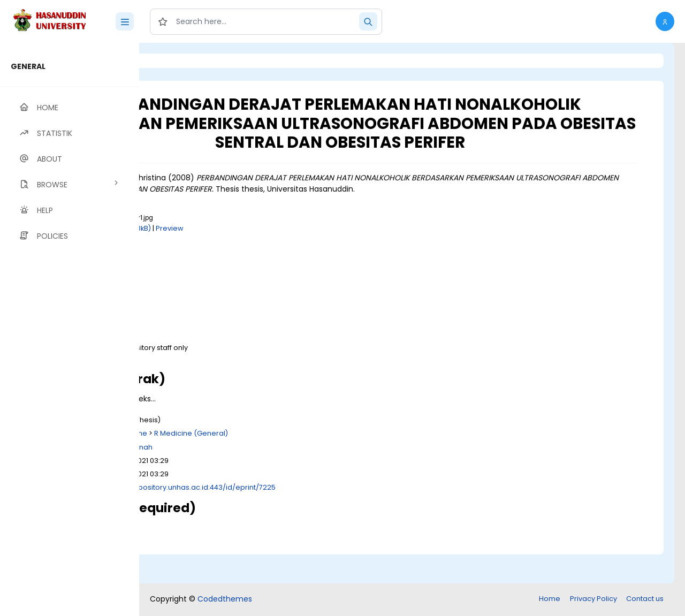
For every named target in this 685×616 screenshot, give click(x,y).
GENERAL (28, 66)
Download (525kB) (238, 298)
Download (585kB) (238, 388)
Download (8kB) (234, 338)
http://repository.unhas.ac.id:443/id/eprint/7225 (326, 518)
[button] (665, 21)
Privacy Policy (593, 600)
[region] (70, 329)
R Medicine (262, 464)
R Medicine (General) (325, 464)
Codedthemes (225, 600)
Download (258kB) (253, 259)
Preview (303, 259)
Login (185, 61)
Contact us (645, 600)
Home (550, 600)
